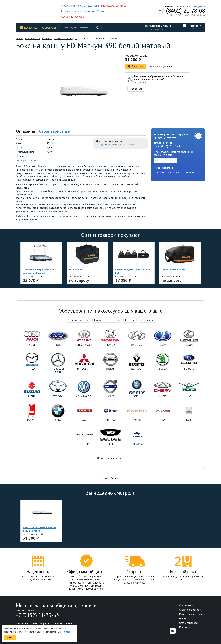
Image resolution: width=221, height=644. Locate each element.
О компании (68, 6)
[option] (30, 71)
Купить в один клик (161, 66)
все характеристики (27, 160)
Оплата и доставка (88, 6)
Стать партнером (71, 11)
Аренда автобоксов (73, 17)
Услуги (102, 11)
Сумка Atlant (76, 270)
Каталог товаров (38, 28)
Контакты (89, 11)
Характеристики (54, 131)
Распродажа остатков (114, 6)
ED (120, 478)
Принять (10, 637)
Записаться (136, 89)
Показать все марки (111, 458)
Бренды (184, 619)
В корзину (135, 66)
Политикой (66, 632)
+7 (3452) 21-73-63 (182, 11)
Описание (26, 131)
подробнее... (141, 82)
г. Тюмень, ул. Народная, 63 (193, 7)
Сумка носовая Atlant (173, 270)
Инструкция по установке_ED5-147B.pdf (115, 145)
